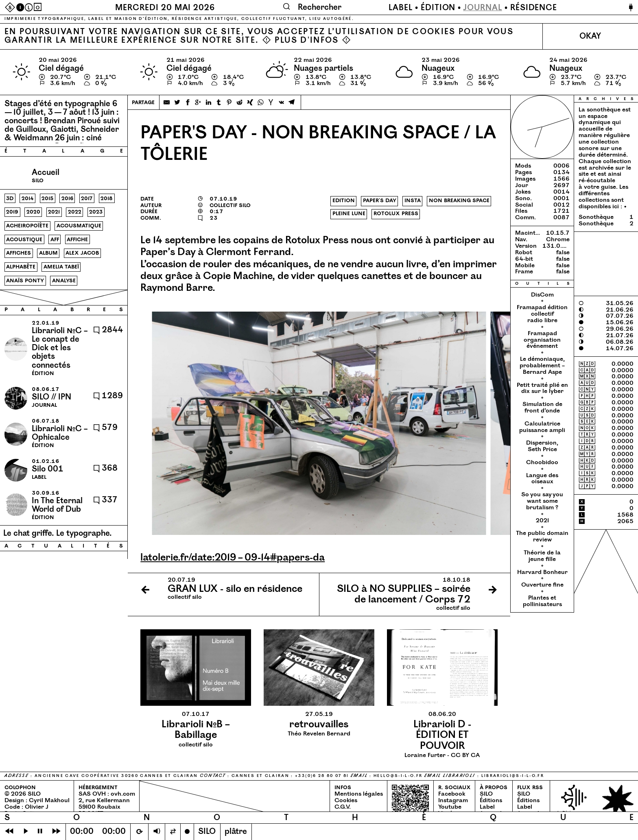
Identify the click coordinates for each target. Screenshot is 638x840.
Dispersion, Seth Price (542, 446)
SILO (486, 794)
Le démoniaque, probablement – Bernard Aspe (542, 366)
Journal (483, 8)
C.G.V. (343, 807)
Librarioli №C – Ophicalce (60, 433)
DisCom (542, 295)
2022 (75, 212)
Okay (590, 36)
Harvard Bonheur (542, 572)
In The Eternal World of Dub (57, 505)
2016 (67, 199)
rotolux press (396, 214)
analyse (64, 281)
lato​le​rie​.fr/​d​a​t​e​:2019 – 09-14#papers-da (233, 558)
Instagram (453, 801)
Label (401, 8)
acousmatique (79, 226)
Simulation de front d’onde (542, 408)
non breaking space (459, 201)
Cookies (346, 801)
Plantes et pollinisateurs (542, 601)
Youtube (450, 807)
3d (10, 199)
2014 (28, 199)
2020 (33, 212)
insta (413, 201)
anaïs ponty (25, 281)
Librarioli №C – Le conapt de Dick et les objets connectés (60, 348)
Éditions (491, 801)
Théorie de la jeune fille (542, 556)
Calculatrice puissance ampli (542, 427)
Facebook (452, 794)
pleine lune (349, 214)
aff (55, 240)
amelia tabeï (61, 267)
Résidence (534, 8)
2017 (87, 199)
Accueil (46, 173)
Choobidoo (542, 463)
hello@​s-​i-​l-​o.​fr (398, 776)
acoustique (24, 240)
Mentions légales (359, 794)
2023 (96, 212)
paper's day (380, 201)
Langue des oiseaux (542, 479)
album (48, 253)
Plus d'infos (307, 40)
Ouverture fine (542, 585)
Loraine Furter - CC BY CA (442, 735)
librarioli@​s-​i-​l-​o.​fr (513, 776)
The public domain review (542, 537)
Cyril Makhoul (49, 801)
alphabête (21, 267)
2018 (107, 199)
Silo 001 (48, 469)
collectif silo (196, 730)
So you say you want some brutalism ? (542, 501)
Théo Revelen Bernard (319, 724)
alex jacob (82, 253)
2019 (12, 212)
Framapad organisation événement (542, 340)
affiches (19, 253)
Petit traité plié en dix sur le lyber (542, 388)
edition (344, 201)
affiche (77, 240)
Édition (438, 8)
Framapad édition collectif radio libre (542, 314)
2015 (47, 199)
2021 (54, 212)
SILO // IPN (51, 397)
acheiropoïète (27, 226)
